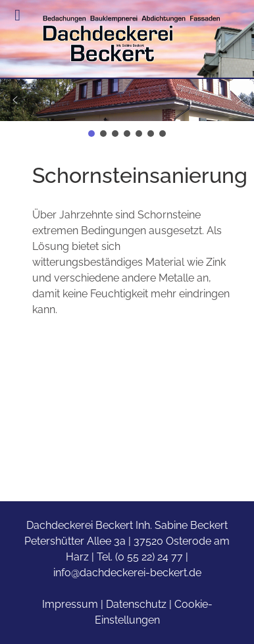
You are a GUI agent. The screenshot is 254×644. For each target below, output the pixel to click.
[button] (127, 100)
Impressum (70, 604)
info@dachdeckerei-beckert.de (127, 573)
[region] (127, 109)
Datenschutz (136, 604)
